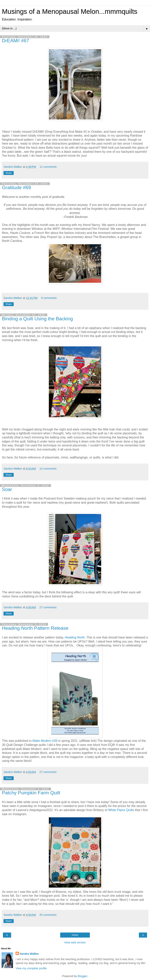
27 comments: (48, 607)
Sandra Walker (29, 954)
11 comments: (48, 167)
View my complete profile (31, 968)
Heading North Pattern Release (35, 628)
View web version (75, 942)
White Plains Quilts (121, 810)
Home (75, 935)
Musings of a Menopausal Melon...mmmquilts (70, 11)
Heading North (75, 637)
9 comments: (49, 298)
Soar (7, 489)
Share (9, 173)
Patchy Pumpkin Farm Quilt (31, 793)
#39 (45, 741)
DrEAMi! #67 (16, 41)
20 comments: (48, 915)
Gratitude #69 (16, 187)
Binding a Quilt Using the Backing (37, 319)
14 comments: (48, 469)
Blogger (83, 976)
